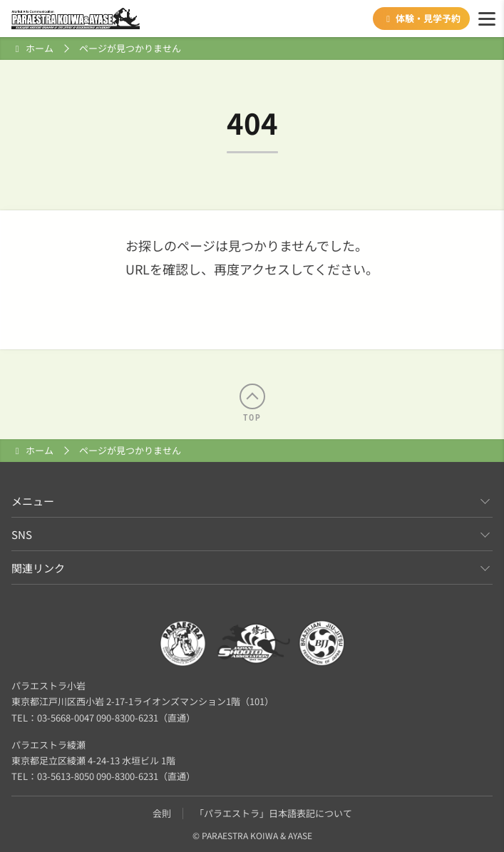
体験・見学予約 (421, 18)
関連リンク (38, 568)
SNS (22, 534)
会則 (162, 813)
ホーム (40, 48)
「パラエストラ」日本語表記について (273, 813)
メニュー (33, 501)
